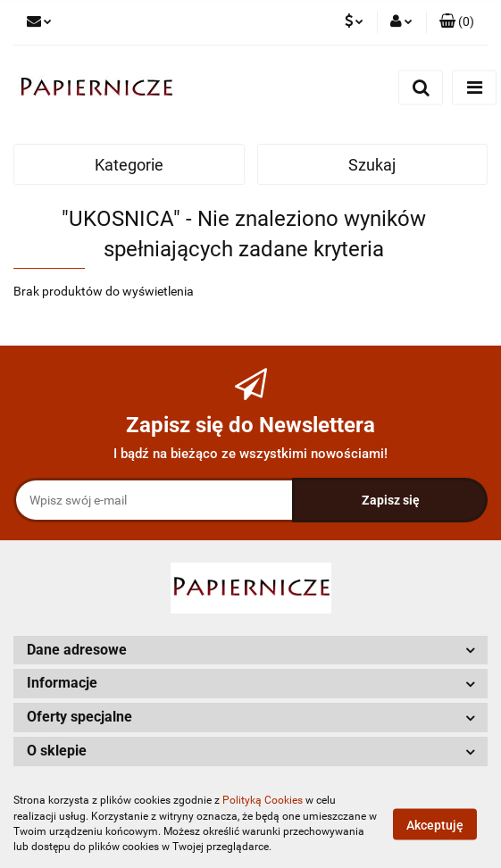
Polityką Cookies (263, 800)
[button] (457, 22)
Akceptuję (435, 824)
